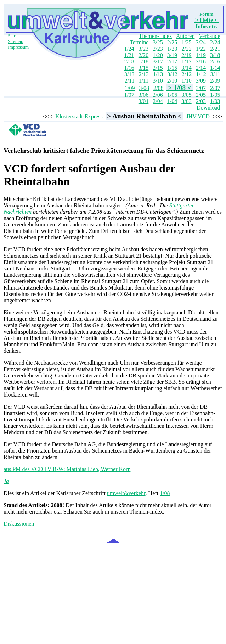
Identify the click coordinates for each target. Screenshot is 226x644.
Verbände (209, 36)
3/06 (143, 95)
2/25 (172, 42)
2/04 (158, 101)
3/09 (201, 81)
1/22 (201, 49)
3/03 (186, 101)
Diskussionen (19, 524)
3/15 (143, 68)
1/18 (143, 61)
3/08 (144, 88)
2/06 (158, 95)
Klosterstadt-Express (79, 116)
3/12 (172, 74)
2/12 (187, 74)
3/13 (129, 74)
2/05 (201, 95)
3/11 (215, 74)
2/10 (172, 81)
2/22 (186, 49)
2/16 (215, 61)
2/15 (158, 68)
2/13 (143, 74)
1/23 (172, 49)
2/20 (143, 55)
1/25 (186, 42)
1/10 (186, 81)
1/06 (172, 95)
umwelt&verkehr (126, 493)
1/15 (172, 68)
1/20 (158, 55)
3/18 (215, 55)
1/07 (129, 95)
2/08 (158, 88)
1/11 (143, 81)
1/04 (172, 101)
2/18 (129, 61)
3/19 (172, 55)
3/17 (158, 61)
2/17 (172, 61)
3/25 (158, 42)
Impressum (18, 47)
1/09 (130, 88)
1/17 (186, 61)
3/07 (201, 88)
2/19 (186, 55)
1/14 (215, 68)
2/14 (201, 68)
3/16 (201, 61)
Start (12, 36)
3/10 (158, 81)
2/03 (201, 101)
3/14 (186, 68)
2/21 (215, 49)
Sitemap (16, 41)
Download (208, 108)
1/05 (215, 95)
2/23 (158, 49)
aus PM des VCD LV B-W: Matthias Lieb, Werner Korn (67, 469)
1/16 (129, 68)
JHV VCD (198, 116)
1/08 (165, 493)
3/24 (201, 42)
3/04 (143, 101)
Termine (139, 42)
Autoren (185, 36)
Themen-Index (156, 36)
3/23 (143, 49)
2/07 (215, 88)
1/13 (158, 74)
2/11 (130, 81)
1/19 (201, 55)
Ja (6, 481)
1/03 (215, 101)
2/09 (215, 81)
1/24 (129, 49)
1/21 (129, 55)
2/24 (215, 42)
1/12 (201, 74)
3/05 (186, 95)
